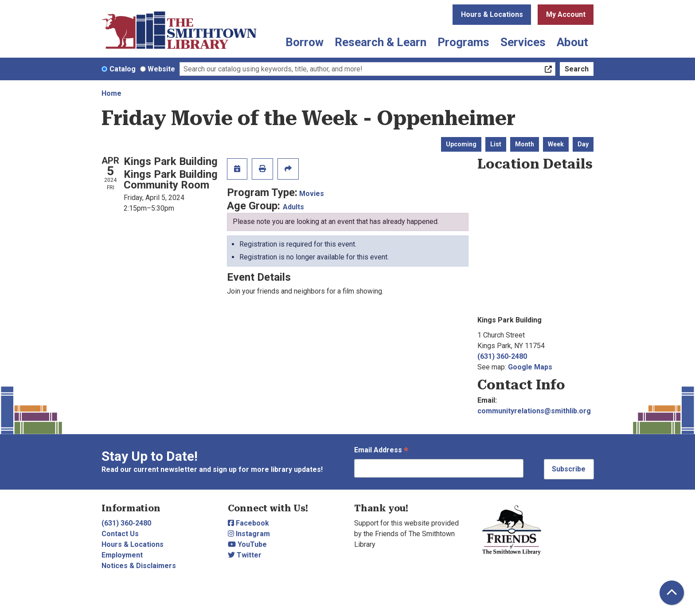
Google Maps (530, 367)
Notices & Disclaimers (139, 566)
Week (556, 144)
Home (111, 93)
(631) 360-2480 (502, 356)
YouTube (247, 544)
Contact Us (120, 534)
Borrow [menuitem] (305, 42)
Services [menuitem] (523, 42)
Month (525, 144)
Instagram (249, 534)
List (496, 144)
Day (583, 144)
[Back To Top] (672, 593)
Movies (312, 194)
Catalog (123, 69)
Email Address (381, 451)
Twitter (245, 555)
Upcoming (461, 144)
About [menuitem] (572, 42)
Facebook (248, 523)
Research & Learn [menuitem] (381, 42)
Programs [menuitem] (463, 42)
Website (161, 69)
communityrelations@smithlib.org (534, 411)
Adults (293, 207)
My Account (566, 14)
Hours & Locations (492, 14)
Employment (122, 555)
